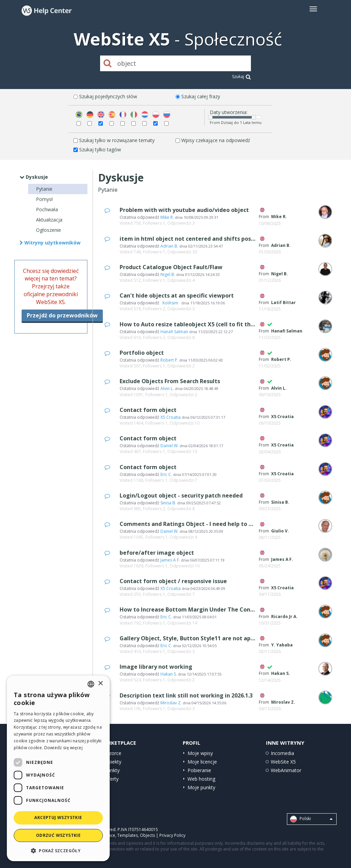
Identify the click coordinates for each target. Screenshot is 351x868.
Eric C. (166, 474)
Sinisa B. (168, 503)
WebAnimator (286, 770)
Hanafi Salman (174, 332)
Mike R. (167, 217)
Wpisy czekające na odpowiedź (216, 140)
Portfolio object (142, 353)
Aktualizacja (49, 220)
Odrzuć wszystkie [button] (58, 835)
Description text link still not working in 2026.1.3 (186, 695)
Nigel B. (168, 274)
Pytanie (44, 189)
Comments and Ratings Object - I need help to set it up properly (208, 524)
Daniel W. (170, 446)
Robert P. (169, 360)
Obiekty (113, 762)
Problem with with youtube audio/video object (184, 210)
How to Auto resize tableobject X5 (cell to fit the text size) (201, 324)
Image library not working (156, 667)
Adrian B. (169, 246)
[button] (58, 850)
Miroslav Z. (171, 703)
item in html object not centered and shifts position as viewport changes (221, 239)
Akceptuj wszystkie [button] (58, 817)
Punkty (112, 770)
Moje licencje (202, 762)
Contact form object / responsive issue (173, 581)
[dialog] (58, 768)
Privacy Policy (172, 835)
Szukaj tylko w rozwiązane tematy (117, 140)
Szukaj (241, 77)
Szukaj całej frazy (201, 96)
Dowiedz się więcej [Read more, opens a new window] (63, 748)
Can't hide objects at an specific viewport (177, 295)
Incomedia (282, 753)
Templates (128, 835)
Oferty (112, 779)
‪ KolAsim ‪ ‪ (170, 303)
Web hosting (201, 779)
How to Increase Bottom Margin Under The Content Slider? (201, 609)
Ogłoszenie (49, 230)
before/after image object (157, 553)
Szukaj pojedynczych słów (108, 96)
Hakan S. (169, 674)
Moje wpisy (200, 753)
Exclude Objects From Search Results (170, 381)
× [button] (100, 684)
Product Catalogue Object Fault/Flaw (171, 267)
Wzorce (113, 753)
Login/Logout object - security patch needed (181, 495)
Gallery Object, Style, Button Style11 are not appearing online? (207, 638)
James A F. (170, 560)
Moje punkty (201, 787)
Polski (311, 819)
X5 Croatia (171, 417)
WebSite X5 (283, 762)
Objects (147, 835)
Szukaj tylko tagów (100, 149)
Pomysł (44, 199)
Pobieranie (199, 770)
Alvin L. (167, 388)
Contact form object (148, 410)
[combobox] (91, 684)
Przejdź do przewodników (62, 315)
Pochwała (47, 209)
